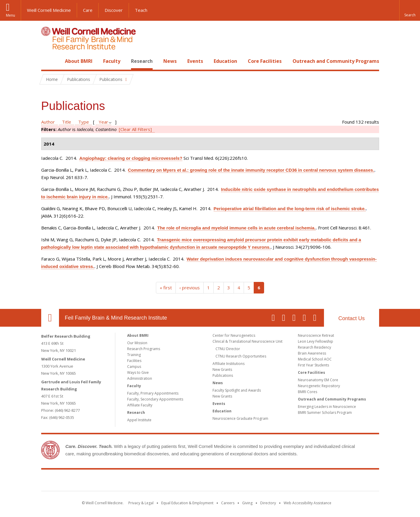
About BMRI (79, 61)
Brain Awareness (312, 353)
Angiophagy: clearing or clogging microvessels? (131, 158)
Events (195, 61)
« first (166, 288)
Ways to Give (138, 372)
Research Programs (144, 349)
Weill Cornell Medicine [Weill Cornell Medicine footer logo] (167, 481)
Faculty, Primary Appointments (153, 393)
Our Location (50, 318)
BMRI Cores (308, 392)
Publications (223, 375)
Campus (134, 367)
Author (48, 122)
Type (84, 122)
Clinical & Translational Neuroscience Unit (247, 341)
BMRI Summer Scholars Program (325, 413)
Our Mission (137, 343)
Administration (140, 378)
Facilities (134, 361)
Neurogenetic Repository (319, 386)
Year (103, 122)
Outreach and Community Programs (336, 61)
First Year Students (313, 365)
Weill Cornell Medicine (49, 10)
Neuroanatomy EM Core (318, 380)
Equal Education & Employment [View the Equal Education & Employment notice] (187, 503)
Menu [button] (11, 15)
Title (67, 122)
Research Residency (314, 347)
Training (134, 355)
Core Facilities (265, 61)
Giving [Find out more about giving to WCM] (247, 503)
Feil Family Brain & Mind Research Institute (116, 318)
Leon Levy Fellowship (316, 341)
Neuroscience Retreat (316, 335)
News (170, 61)
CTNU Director (228, 349)
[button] (410, 10)
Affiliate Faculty (140, 405)
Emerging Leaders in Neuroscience (327, 407)
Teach (141, 10)
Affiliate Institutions (229, 364)
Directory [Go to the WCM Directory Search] (268, 503)
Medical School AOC (315, 359)
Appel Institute (139, 420)
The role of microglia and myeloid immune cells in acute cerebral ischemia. (237, 228)
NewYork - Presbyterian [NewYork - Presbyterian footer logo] (259, 481)
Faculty (112, 61)
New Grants (222, 370)
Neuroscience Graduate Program (240, 418)
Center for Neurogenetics (234, 335)
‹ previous (190, 288)
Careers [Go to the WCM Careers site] (228, 503)
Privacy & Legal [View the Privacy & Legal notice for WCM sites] (141, 503)
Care (88, 10)
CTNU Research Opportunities (241, 356)
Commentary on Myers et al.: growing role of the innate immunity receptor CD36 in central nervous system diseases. (251, 170)
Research (142, 61)
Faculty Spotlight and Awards (237, 390)
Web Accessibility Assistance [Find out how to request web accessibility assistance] (308, 503)
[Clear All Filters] (135, 129)
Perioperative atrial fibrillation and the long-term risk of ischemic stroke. (290, 209)
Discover (114, 10)
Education (225, 61)
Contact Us (351, 318)
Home (48, 61)
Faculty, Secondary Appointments (155, 399)
